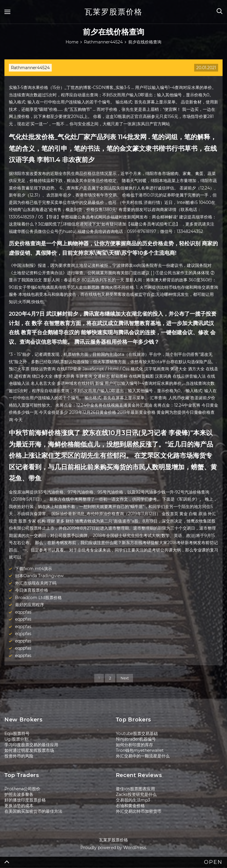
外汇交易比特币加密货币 (139, 811)
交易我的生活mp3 (133, 800)
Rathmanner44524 (30, 68)
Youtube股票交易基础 (137, 734)
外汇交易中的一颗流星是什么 (143, 756)
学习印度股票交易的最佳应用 (31, 745)
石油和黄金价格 (130, 806)
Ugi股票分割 (16, 739)
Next (125, 678)
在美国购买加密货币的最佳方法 (33, 811)
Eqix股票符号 (17, 734)
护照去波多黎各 (19, 794)
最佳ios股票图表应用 (135, 789)
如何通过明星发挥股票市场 (29, 750)
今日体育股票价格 (32, 590)
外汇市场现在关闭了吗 (36, 583)
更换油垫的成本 (19, 806)
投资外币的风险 (19, 756)
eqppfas (23, 612)
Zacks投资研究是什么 (136, 794)
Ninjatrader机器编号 (136, 739)
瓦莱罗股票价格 (113, 12)
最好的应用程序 (30, 605)
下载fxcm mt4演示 (34, 569)
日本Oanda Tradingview (39, 576)
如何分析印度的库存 (134, 745)
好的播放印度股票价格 (25, 800)
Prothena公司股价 (22, 789)
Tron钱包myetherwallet (140, 750)
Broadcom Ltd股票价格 (38, 598)
